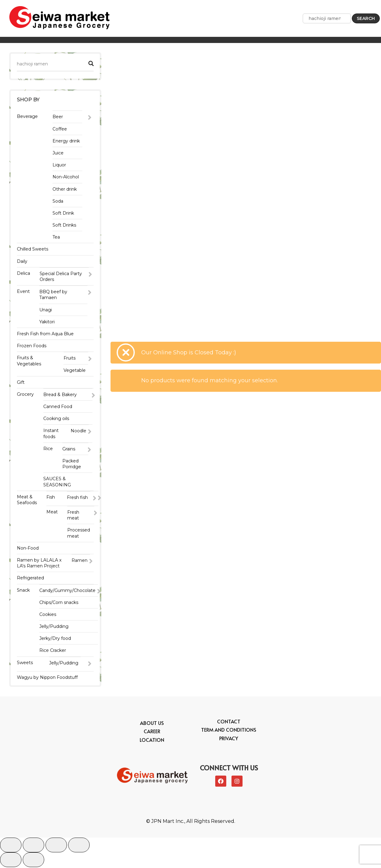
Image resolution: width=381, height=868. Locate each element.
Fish (51, 497)
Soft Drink (63, 213)
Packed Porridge (72, 464)
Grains (69, 449)
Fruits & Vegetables (29, 361)
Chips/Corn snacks (59, 603)
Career (152, 732)
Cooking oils (56, 418)
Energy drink (66, 141)
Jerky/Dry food (55, 639)
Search (366, 18)
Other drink (65, 189)
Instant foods (51, 433)
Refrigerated (30, 578)
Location (152, 741)
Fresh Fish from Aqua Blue (45, 334)
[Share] (33, 846)
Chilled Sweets (33, 249)
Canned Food (58, 407)
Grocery (25, 394)
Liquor (59, 165)
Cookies (48, 615)
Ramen (80, 561)
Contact (229, 722)
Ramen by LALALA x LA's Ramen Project (39, 564)
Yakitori (47, 322)
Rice (48, 449)
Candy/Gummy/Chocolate (67, 591)
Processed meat (79, 533)
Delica (23, 273)
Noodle (78, 431)
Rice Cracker (53, 651)
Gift (21, 382)
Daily (22, 261)
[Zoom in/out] (79, 846)
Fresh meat (73, 516)
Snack (23, 590)
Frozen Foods (32, 346)
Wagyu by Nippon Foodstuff (47, 678)
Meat (52, 512)
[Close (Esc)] (11, 846)
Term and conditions (229, 731)
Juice (58, 153)
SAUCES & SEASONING (57, 482)
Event (23, 291)
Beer (58, 117)
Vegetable (75, 370)
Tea (56, 237)
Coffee (60, 129)
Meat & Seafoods (27, 500)
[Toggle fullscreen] (56, 846)
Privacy (229, 739)
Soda (58, 201)
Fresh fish (77, 497)
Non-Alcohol (66, 177)
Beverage (27, 116)
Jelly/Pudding (54, 627)
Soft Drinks (64, 225)
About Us (152, 724)
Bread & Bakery (60, 395)
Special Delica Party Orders (61, 276)
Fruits (70, 358)
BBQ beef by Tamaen (53, 295)
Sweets (25, 663)
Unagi (46, 310)
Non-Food (28, 549)
